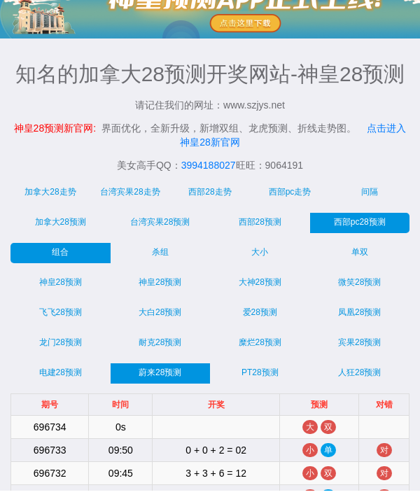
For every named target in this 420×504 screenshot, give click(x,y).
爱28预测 (260, 312)
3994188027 (209, 165)
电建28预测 (61, 372)
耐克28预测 (160, 342)
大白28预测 (160, 312)
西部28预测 (260, 222)
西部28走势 (210, 192)
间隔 (370, 192)
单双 (360, 252)
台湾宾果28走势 (130, 192)
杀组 (160, 252)
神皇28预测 (61, 282)
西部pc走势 (290, 192)
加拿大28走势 (50, 192)
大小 (260, 252)
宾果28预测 (359, 342)
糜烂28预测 (260, 342)
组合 (60, 252)
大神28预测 (260, 282)
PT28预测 (260, 372)
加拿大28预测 (61, 222)
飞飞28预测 (61, 312)
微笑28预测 (359, 282)
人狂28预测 (359, 372)
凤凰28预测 (359, 312)
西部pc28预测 (360, 222)
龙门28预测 (61, 342)
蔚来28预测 (160, 372)
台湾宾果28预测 (160, 222)
